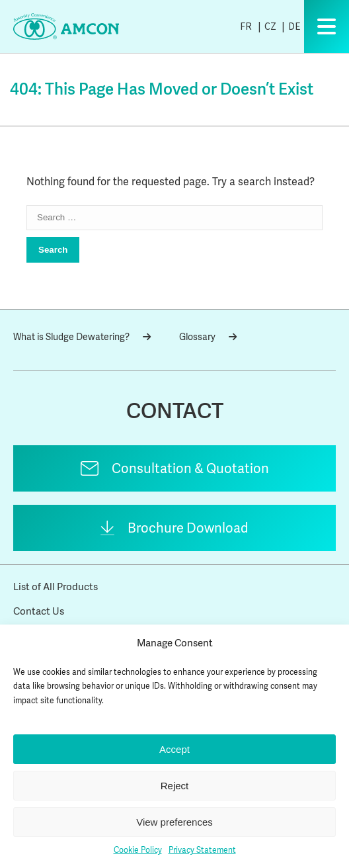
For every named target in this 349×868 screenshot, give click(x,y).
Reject (175, 786)
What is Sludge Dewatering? (82, 337)
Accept (174, 749)
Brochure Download (188, 528)
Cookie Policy (138, 850)
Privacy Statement (202, 850)
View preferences (174, 822)
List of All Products (56, 587)
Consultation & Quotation (190, 468)
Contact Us (39, 611)
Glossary (208, 337)
